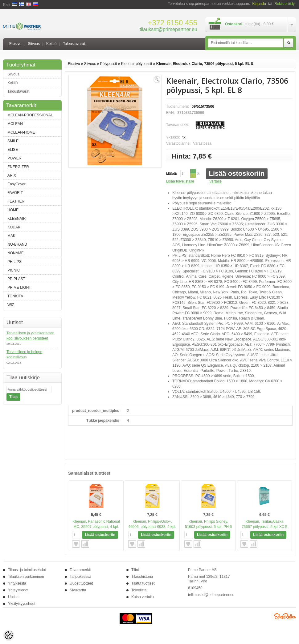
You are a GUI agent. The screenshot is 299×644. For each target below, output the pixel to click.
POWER (14, 158)
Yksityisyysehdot (22, 604)
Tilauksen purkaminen (26, 577)
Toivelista (139, 590)
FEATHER (16, 201)
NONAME (16, 253)
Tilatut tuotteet (143, 583)
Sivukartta (78, 590)
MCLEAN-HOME (21, 132)
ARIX (12, 175)
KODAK (14, 227)
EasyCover (16, 184)
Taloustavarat (74, 44)
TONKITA (15, 296)
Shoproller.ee (285, 616)
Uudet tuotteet (81, 583)
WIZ (11, 305)
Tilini (135, 570)
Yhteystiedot (18, 590)
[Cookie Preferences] (9, 635)
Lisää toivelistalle (180, 181)
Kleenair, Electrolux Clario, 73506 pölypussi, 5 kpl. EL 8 (205, 64)
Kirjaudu (259, 4)
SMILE (13, 141)
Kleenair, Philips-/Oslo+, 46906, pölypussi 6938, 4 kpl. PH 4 (152, 527)
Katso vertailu (143, 597)
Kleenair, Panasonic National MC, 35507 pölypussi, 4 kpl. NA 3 (96, 527)
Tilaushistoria (142, 577)
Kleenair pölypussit (137, 64)
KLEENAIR (16, 219)
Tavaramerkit (80, 570)
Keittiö (51, 44)
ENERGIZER (18, 167)
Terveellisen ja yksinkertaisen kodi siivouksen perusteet (30, 336)
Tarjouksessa (80, 577)
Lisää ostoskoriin (237, 173)
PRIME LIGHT (19, 288)
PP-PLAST (16, 279)
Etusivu (15, 44)
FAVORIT (15, 193)
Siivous (34, 44)
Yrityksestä (17, 583)
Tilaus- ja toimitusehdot (27, 570)
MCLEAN (15, 124)
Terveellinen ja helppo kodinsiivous (24, 354)
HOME (13, 210)
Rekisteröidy (285, 4)
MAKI (12, 236)
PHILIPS (14, 262)
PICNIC (14, 270)
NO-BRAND (17, 244)
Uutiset (14, 597)
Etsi (289, 43)
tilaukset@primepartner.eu (168, 29)
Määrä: (172, 174)
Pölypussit (109, 64)
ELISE (13, 150)
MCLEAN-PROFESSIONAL (30, 115)
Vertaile (215, 181)
